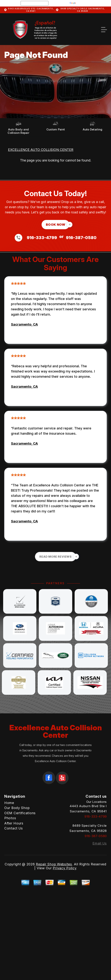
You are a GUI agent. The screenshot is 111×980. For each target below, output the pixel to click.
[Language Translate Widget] (35, 3)
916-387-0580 (81, 238)
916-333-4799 (42, 238)
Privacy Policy (65, 868)
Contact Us (14, 828)
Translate (80, 3)
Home (9, 803)
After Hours (14, 823)
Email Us (100, 843)
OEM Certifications (20, 813)
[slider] (18, 283)
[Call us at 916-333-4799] (20, 238)
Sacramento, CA (24, 324)
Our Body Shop (17, 808)
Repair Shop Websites (54, 864)
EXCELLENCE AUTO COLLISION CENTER (41, 150)
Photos (10, 818)
